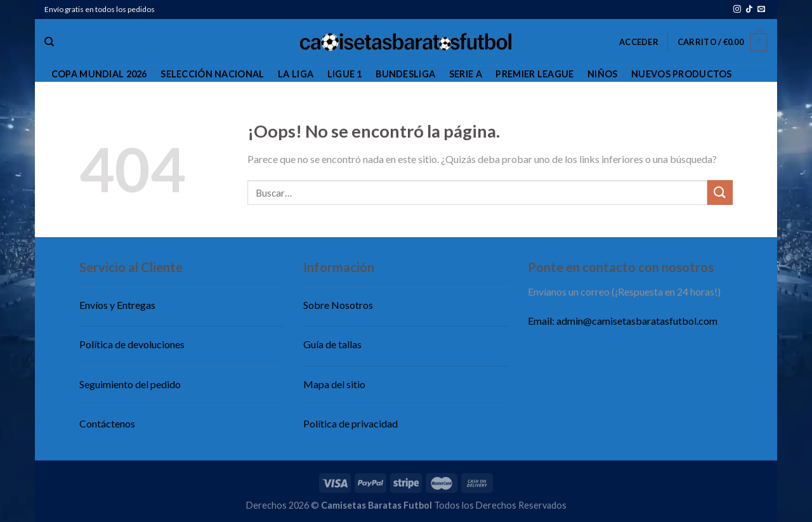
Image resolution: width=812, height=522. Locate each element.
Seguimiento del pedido (130, 384)
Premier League (534, 74)
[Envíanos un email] (761, 10)
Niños (602, 74)
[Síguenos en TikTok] (749, 10)
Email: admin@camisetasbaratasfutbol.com (623, 321)
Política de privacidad (350, 423)
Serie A (466, 74)
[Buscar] (49, 42)
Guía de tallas (332, 344)
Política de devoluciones (132, 344)
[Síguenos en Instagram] (737, 10)
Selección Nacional (212, 74)
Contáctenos (107, 423)
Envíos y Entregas (117, 305)
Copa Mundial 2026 (99, 74)
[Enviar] (720, 192)
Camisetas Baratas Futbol (377, 505)
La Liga (296, 74)
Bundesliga (405, 74)
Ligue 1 (345, 74)
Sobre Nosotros (338, 305)
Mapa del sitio (334, 384)
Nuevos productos (682, 74)
